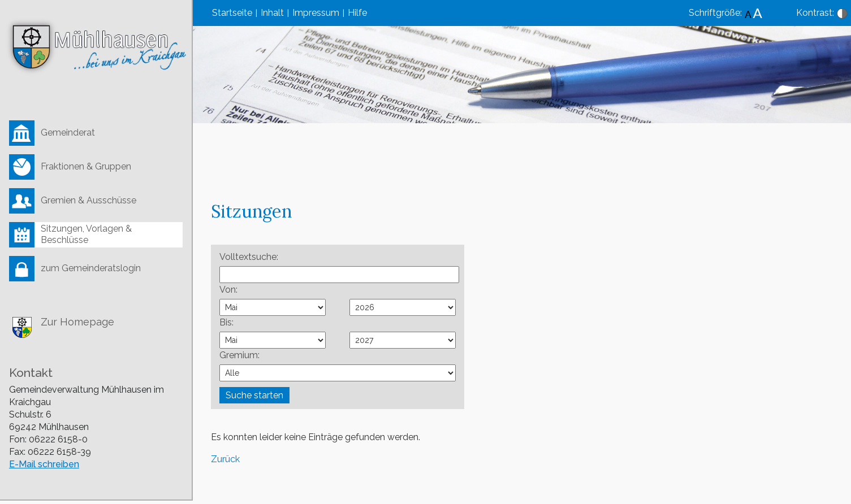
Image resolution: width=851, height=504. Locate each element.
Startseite (232, 13)
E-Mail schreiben (44, 464)
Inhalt (272, 13)
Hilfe (357, 13)
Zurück (225, 459)
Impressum (316, 13)
